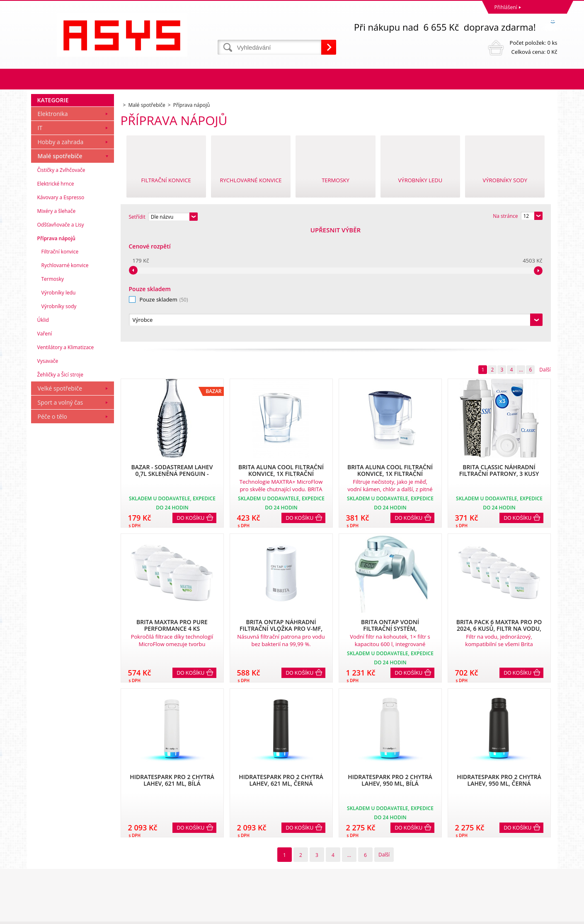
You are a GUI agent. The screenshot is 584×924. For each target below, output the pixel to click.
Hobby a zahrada (61, 255)
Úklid (43, 433)
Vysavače (48, 474)
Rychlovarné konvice (65, 378)
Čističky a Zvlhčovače (61, 283)
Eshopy (467, 916)
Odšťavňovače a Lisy (61, 337)
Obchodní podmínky (57, 847)
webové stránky (499, 916)
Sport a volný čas (61, 515)
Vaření (45, 446)
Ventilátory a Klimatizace (66, 460)
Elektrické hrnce (56, 296)
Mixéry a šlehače (57, 324)
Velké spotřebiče (60, 501)
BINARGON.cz (542, 916)
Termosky (53, 392)
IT (40, 240)
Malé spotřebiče (60, 269)
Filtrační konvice (60, 364)
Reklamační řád (51, 858)
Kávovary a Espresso (61, 310)
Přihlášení (506, 7)
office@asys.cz (311, 883)
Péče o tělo (52, 529)
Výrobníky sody (59, 419)
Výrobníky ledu (59, 405)
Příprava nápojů (56, 351)
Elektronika (53, 226)
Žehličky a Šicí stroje (60, 487)
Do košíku (191, 405)
